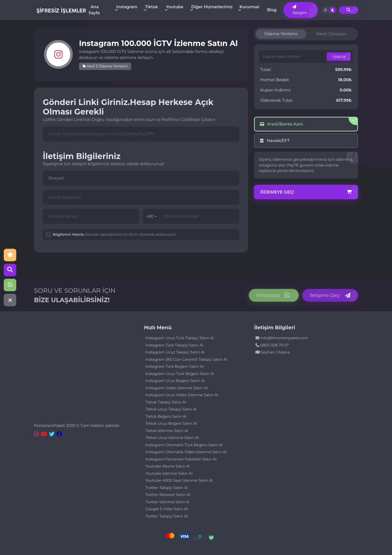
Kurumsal (249, 7)
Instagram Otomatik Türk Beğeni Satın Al (184, 445)
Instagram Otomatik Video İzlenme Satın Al (186, 452)
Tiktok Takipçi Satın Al (166, 402)
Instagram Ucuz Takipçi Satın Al (175, 352)
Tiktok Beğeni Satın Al (166, 416)
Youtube (175, 7)
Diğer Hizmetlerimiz (212, 7)
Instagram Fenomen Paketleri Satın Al (181, 459)
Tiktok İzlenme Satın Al (167, 431)
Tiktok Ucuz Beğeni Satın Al (171, 423)
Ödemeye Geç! (306, 192)
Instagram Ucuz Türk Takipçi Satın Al (179, 338)
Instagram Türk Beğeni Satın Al (174, 366)
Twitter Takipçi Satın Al (166, 488)
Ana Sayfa (94, 10)
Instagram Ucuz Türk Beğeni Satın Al (180, 374)
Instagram (127, 7)
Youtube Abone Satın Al (167, 466)
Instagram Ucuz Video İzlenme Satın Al (182, 395)
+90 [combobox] (151, 216)
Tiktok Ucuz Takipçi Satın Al (171, 409)
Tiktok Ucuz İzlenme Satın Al (172, 438)
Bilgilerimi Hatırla (115, 234)
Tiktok (151, 7)
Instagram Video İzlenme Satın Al (176, 388)
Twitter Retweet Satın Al (168, 495)
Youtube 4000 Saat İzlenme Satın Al (179, 480)
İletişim (300, 10)
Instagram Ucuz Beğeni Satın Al (175, 381)
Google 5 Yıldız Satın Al (166, 509)
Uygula (339, 56)
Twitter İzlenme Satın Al (167, 502)
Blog (272, 10)
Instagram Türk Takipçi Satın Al (174, 345)
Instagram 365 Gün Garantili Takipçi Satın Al (186, 359)
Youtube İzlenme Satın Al (169, 473)
